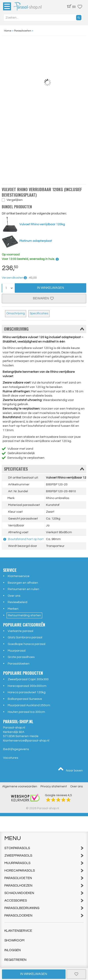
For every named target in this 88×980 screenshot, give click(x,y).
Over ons (14, 596)
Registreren (15, 960)
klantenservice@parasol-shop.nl (26, 741)
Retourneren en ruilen (23, 589)
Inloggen (13, 950)
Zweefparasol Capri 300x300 (28, 679)
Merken (13, 609)
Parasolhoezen (44, 886)
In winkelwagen (34, 974)
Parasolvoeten (44, 878)
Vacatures (11, 758)
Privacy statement (54, 786)
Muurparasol (17, 651)
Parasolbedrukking (44, 908)
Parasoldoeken (19, 664)
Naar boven (70, 769)
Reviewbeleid (17, 602)
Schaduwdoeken (44, 893)
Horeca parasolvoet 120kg (27, 692)
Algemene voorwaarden (20, 786)
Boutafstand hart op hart (26, 539)
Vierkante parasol (20, 631)
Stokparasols (44, 848)
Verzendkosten (14, 278)
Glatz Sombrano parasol (25, 637)
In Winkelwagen (51, 288)
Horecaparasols (44, 871)
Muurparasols (44, 863)
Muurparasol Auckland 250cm (29, 705)
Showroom (14, 940)
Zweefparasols (44, 856)
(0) (71, 6)
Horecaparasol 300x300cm (27, 686)
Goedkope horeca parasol (27, 644)
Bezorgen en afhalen (23, 583)
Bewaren (44, 298)
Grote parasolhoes (21, 657)
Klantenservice (19, 576)
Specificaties (39, 313)
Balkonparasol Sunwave (25, 699)
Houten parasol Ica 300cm (26, 712)
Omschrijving (16, 313)
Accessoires (44, 901)
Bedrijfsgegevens (16, 749)
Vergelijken (15, 200)
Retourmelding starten (24, 615)
